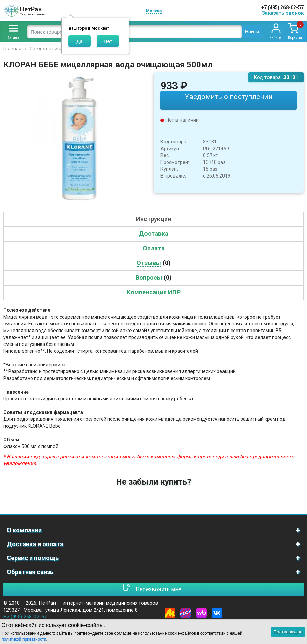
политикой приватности (24, 639)
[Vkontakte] (217, 613)
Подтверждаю (288, 632)
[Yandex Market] (170, 613)
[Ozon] (186, 613)
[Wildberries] (201, 613)
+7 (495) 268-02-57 (282, 7)
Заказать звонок (283, 13)
